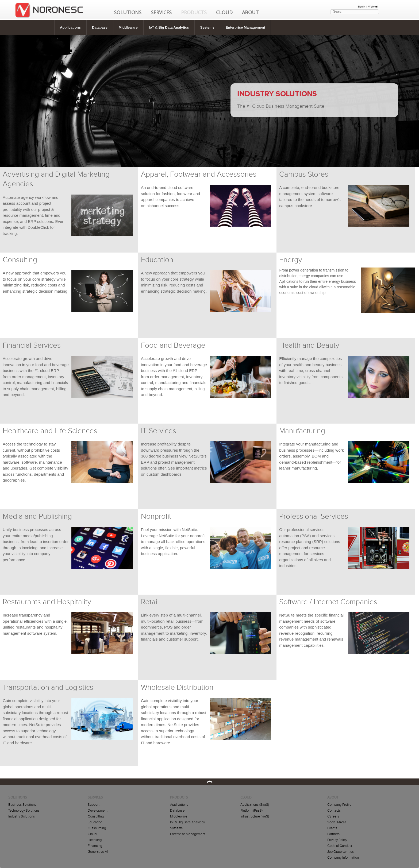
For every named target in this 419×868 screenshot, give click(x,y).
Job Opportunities (341, 852)
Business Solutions (22, 805)
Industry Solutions (22, 816)
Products (194, 12)
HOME (49, 13)
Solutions (128, 12)
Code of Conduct (340, 846)
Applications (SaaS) (255, 805)
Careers (333, 816)
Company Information (343, 858)
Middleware (128, 27)
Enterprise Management (245, 27)
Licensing (95, 840)
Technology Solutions (24, 811)
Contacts (334, 811)
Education (95, 822)
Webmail (373, 7)
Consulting (96, 816)
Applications (70, 27)
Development (98, 811)
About (250, 12)
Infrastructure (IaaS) (255, 816)
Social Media (337, 822)
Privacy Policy (337, 840)
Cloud (224, 12)
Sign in (361, 7)
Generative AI (98, 852)
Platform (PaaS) (251, 811)
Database (100, 27)
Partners (333, 834)
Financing (95, 846)
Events (332, 828)
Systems (207, 27)
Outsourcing (97, 828)
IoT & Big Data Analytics (169, 27)
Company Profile (339, 805)
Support (94, 805)
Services (161, 12)
